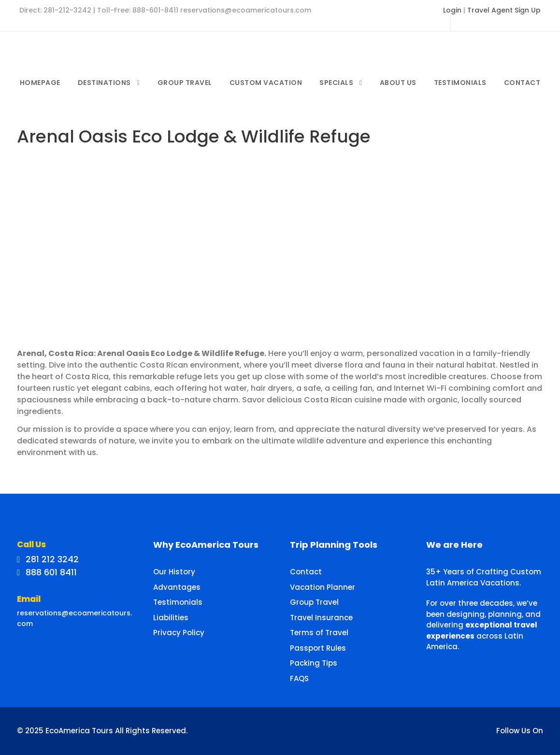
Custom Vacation (266, 83)
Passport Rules (318, 648)
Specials (336, 83)
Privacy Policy (179, 633)
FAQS (299, 678)
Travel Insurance (321, 618)
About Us (398, 83)
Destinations (104, 83)
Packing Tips (314, 663)
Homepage (40, 83)
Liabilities (171, 618)
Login (452, 10)
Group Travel (185, 83)
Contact (522, 83)
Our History (174, 572)
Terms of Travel (319, 633)
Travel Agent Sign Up (504, 10)
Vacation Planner (323, 587)
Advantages (177, 587)
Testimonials (460, 83)
